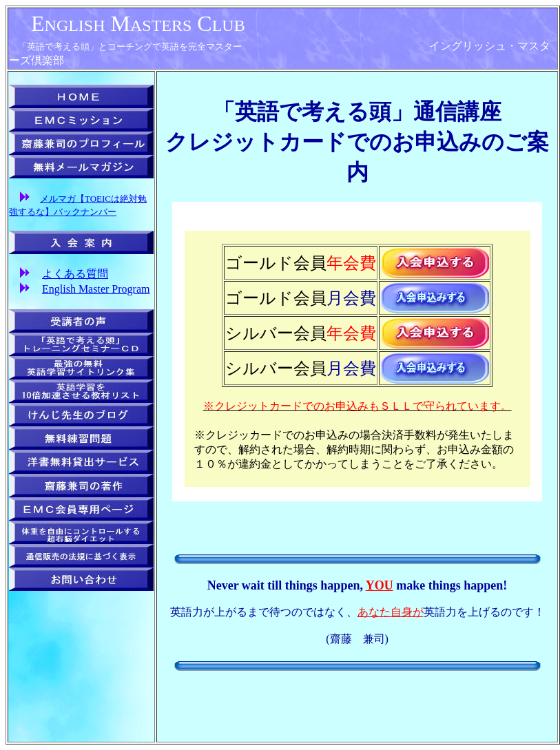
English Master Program (96, 289)
